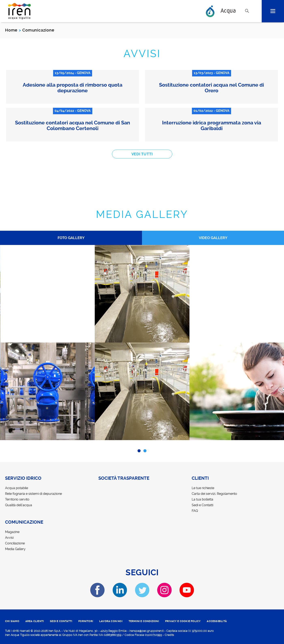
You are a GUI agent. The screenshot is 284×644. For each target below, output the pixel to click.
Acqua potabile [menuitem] (17, 488)
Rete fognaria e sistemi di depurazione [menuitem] (33, 494)
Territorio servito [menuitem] (17, 499)
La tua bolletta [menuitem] (202, 499)
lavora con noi (111, 621)
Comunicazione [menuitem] (24, 522)
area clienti (35, 621)
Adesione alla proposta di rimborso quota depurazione (73, 88)
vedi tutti (142, 154)
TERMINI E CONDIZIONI (144, 621)
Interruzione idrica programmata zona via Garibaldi (212, 126)
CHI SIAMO (12, 621)
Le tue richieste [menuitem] (203, 488)
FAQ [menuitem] (195, 511)
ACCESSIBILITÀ (217, 621)
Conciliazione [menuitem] (15, 543)
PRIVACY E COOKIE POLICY (183, 621)
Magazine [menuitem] (12, 532)
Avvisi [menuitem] (9, 538)
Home (11, 30)
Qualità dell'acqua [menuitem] (19, 505)
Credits (169, 635)
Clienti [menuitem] (200, 478)
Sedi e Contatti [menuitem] (202, 505)
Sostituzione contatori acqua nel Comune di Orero (211, 88)
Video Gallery (213, 238)
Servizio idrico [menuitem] (23, 478)
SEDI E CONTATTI (61, 621)
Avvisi (142, 54)
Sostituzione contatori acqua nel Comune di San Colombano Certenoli (73, 126)
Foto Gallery (71, 238)
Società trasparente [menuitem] (124, 478)
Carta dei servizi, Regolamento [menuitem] (214, 494)
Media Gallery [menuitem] (15, 549)
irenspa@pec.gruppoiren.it (146, 631)
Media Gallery (142, 214)
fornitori (86, 621)
